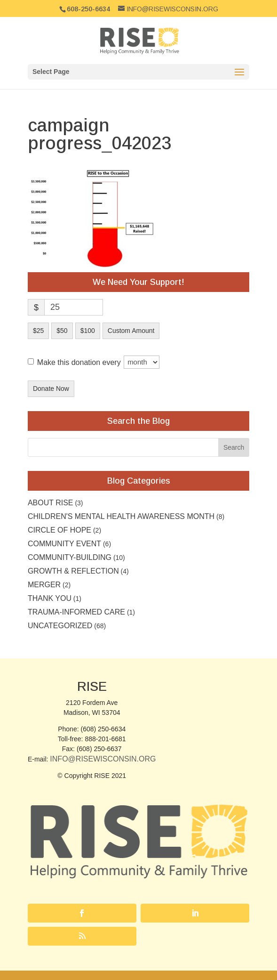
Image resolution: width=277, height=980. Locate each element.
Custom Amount (131, 331)
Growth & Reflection (73, 571)
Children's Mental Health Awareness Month (121, 516)
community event (64, 544)
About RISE (51, 503)
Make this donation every (98, 362)
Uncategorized (60, 626)
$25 (38, 331)
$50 (62, 331)
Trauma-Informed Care (76, 612)
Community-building (70, 557)
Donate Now (51, 389)
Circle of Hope (59, 530)
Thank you (50, 598)
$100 (88, 331)
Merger (44, 585)
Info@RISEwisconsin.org (103, 759)
